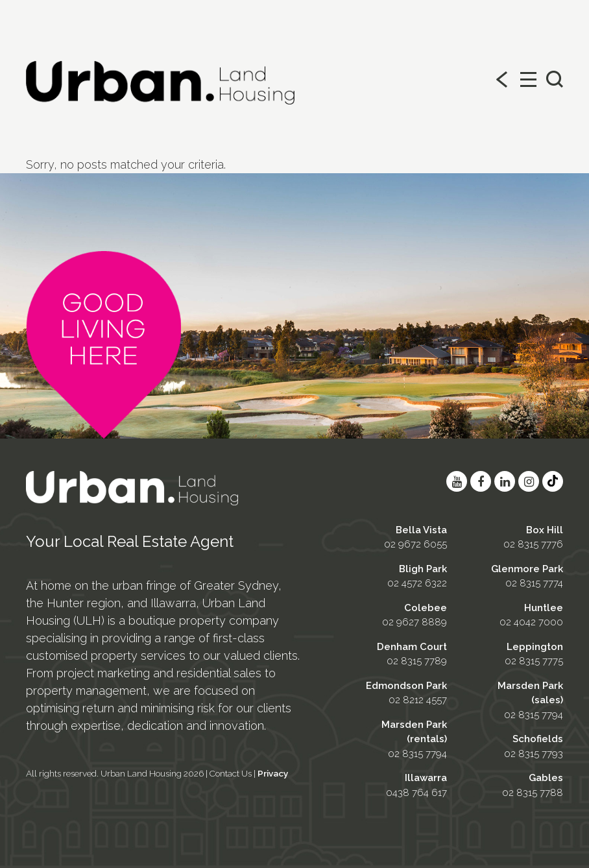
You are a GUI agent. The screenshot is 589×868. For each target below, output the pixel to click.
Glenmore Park (527, 569)
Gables (546, 778)
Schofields (538, 739)
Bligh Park (423, 569)
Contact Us (231, 773)
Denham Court (412, 647)
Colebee (426, 608)
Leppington (535, 647)
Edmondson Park (406, 686)
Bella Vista (421, 530)
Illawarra (426, 778)
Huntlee (544, 608)
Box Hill (545, 530)
